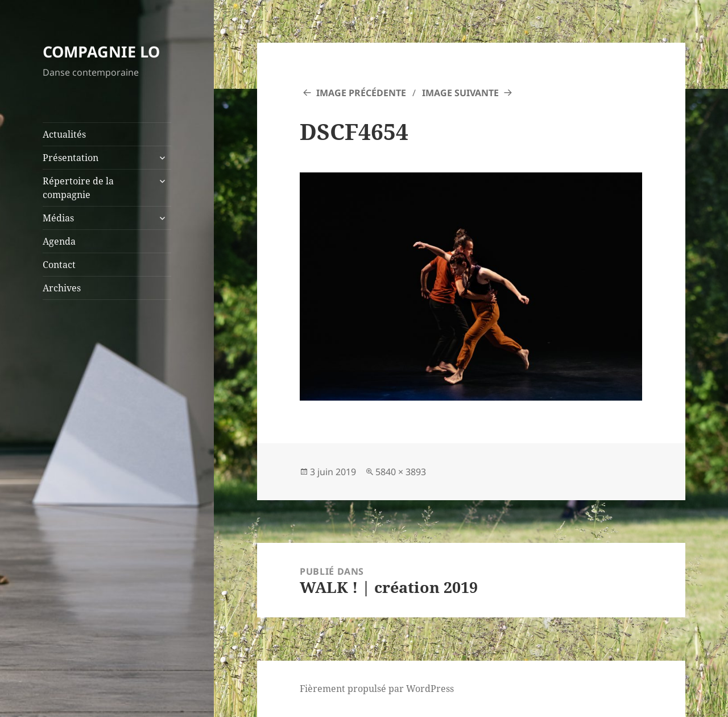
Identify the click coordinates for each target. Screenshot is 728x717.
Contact (59, 265)
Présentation (71, 158)
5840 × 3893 (401, 472)
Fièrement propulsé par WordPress (377, 689)
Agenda (59, 241)
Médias (58, 218)
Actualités (64, 134)
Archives (62, 288)
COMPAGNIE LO (101, 51)
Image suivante (460, 93)
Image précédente (361, 93)
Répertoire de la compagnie (78, 188)
